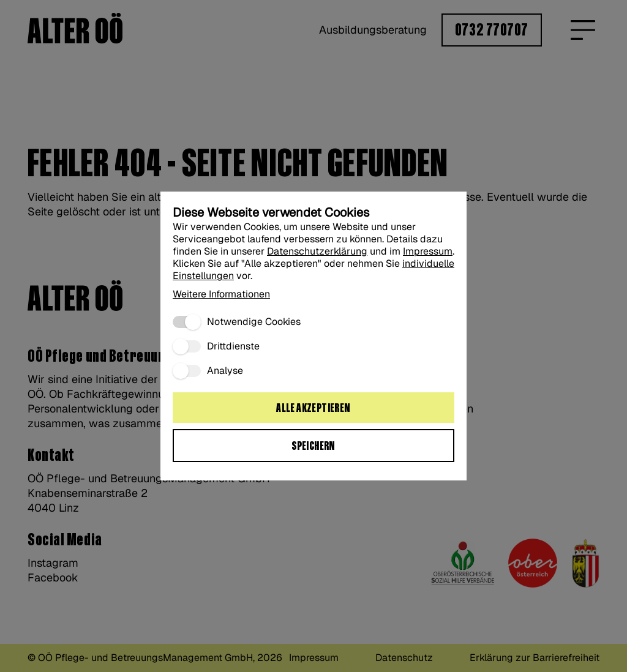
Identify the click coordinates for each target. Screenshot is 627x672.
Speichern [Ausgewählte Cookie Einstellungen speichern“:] (313, 446)
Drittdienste (233, 346)
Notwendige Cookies (254, 322)
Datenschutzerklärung (317, 251)
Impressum (428, 251)
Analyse (225, 371)
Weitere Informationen (221, 294)
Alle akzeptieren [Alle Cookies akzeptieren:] (313, 408)
